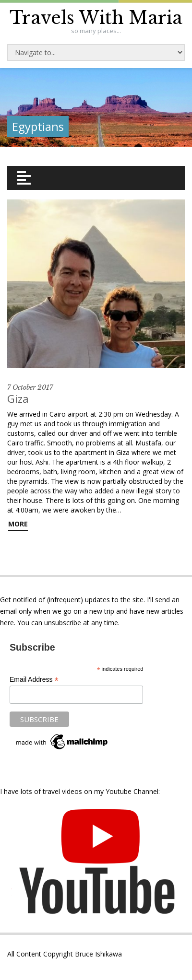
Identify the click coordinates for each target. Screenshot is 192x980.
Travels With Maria (96, 18)
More (18, 524)
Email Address (34, 680)
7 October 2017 (30, 387)
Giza (18, 398)
